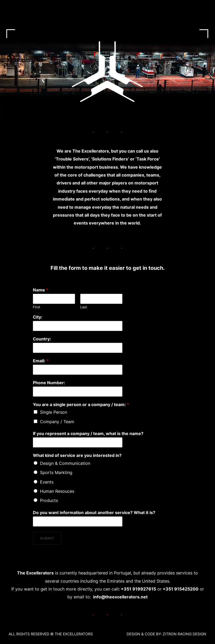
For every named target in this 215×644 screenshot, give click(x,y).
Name (41, 290)
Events (47, 482)
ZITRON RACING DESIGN (184, 634)
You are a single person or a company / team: (81, 404)
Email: (41, 361)
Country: (42, 339)
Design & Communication (65, 463)
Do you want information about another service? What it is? (94, 513)
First (37, 307)
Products (49, 500)
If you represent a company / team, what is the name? (88, 433)
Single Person (54, 412)
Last (84, 307)
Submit (47, 538)
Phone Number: (49, 383)
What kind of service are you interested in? (77, 455)
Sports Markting (56, 472)
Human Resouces (57, 491)
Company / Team (57, 422)
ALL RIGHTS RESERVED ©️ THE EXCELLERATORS (51, 634)
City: (38, 317)
